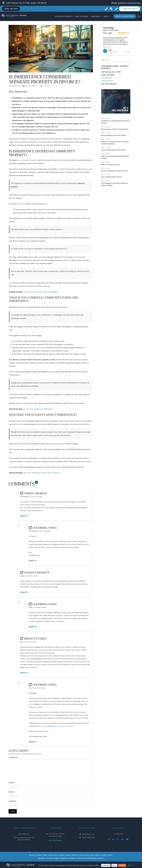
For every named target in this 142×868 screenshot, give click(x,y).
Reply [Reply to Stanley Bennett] (24, 592)
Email (12, 792)
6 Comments (45, 86)
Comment (14, 758)
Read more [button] (107, 47)
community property (29, 160)
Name (12, 783)
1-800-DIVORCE (107, 81)
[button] (111, 9)
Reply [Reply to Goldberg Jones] (33, 561)
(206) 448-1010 (107, 78)
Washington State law (17, 204)
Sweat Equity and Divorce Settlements (38, 409)
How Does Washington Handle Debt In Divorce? (42, 473)
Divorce (36, 86)
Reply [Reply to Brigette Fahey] (24, 673)
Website (12, 801)
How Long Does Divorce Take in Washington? (41, 292)
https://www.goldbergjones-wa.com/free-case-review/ (56, 726)
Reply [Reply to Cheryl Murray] (24, 516)
